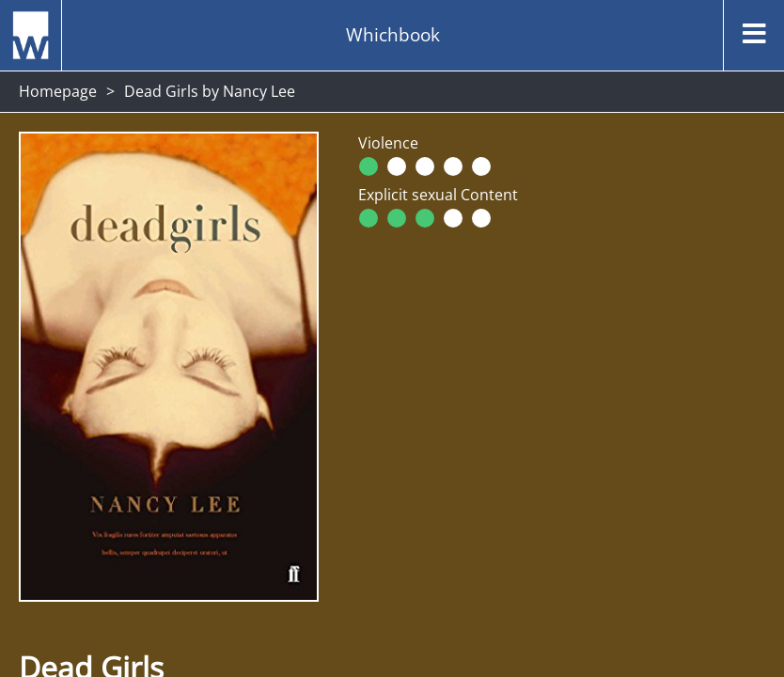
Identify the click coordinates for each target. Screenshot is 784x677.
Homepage (58, 91)
